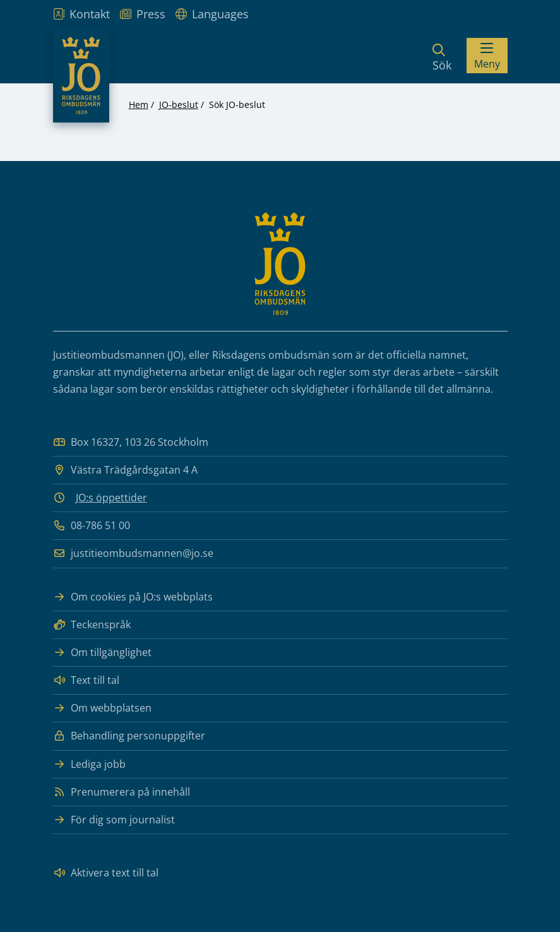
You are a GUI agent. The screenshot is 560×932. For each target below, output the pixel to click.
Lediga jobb (89, 764)
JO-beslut (179, 105)
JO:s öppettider (111, 498)
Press (143, 14)
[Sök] (442, 56)
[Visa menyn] (487, 56)
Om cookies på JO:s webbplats (133, 597)
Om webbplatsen (102, 708)
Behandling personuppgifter (129, 736)
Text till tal (86, 680)
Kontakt (81, 14)
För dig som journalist (114, 820)
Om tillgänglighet (102, 653)
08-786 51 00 (92, 526)
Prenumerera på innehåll (122, 792)
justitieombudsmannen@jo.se (133, 553)
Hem (139, 105)
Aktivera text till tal (106, 873)
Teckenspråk (92, 625)
